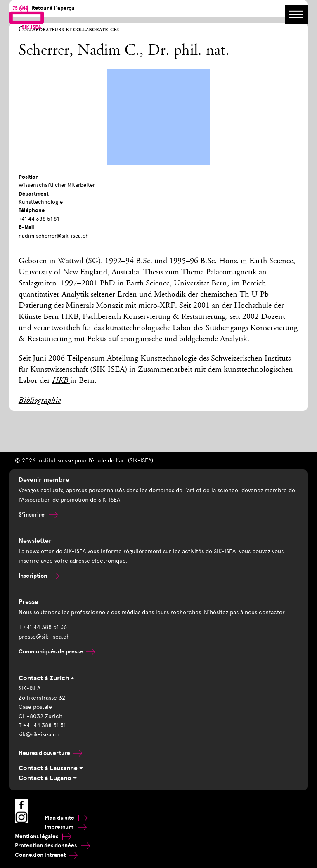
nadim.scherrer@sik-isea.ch (54, 236)
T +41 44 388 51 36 (43, 627)
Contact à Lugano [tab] (48, 778)
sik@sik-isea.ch (39, 735)
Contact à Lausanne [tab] (51, 768)
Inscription (39, 576)
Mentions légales (43, 836)
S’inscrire (38, 515)
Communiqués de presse (57, 652)
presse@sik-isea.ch (44, 637)
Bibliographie (40, 401)
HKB (61, 381)
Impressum (66, 827)
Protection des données (52, 846)
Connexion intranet (46, 855)
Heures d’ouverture (50, 753)
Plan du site (66, 818)
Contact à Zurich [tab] (46, 678)
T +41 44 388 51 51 (42, 725)
